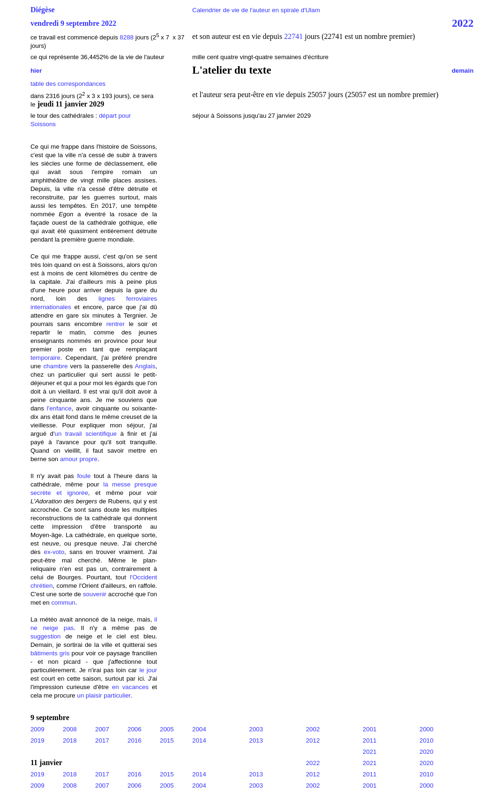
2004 (199, 729)
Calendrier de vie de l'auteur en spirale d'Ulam (256, 10)
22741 (294, 36)
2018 (70, 740)
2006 (135, 729)
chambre (55, 366)
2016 (135, 740)
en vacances (130, 687)
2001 (370, 729)
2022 (463, 23)
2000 (427, 729)
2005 (167, 729)
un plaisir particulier (104, 695)
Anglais (145, 366)
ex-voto (54, 552)
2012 (313, 740)
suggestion (45, 636)
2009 (38, 729)
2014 (199, 740)
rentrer (116, 324)
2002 (313, 729)
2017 (102, 740)
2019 (38, 740)
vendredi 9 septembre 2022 (73, 23)
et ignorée (72, 493)
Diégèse (43, 10)
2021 (370, 752)
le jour (148, 670)
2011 (370, 740)
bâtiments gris (50, 653)
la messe (117, 484)
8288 (127, 37)
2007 (102, 729)
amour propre (79, 459)
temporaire (45, 358)
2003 (256, 729)
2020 (427, 752)
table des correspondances (68, 84)
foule (84, 476)
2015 (167, 740)
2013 (256, 740)
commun (63, 603)
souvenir (95, 594)
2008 (70, 729)
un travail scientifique (86, 434)
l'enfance (59, 408)
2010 (427, 740)
